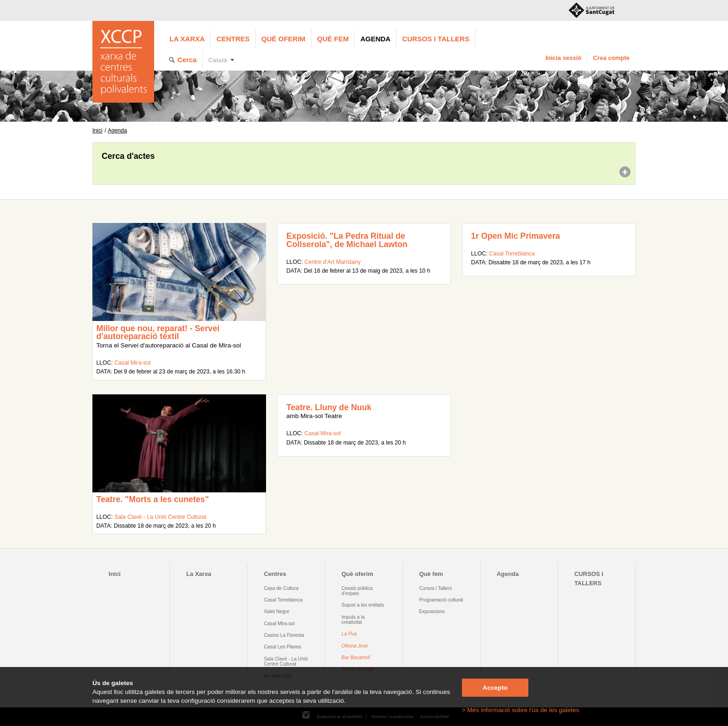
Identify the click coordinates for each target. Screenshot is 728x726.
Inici (97, 131)
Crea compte (611, 58)
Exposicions (432, 612)
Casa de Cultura (281, 588)
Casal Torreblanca (512, 254)
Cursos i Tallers (435, 588)
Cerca (187, 60)
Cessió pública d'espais (357, 591)
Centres (233, 39)
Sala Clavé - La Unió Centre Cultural (160, 517)
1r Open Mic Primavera (516, 236)
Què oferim (283, 39)
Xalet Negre (276, 612)
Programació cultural (441, 600)
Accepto (495, 688)
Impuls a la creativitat (353, 620)
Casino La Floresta (284, 635)
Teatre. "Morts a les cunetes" (152, 499)
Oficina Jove (355, 646)
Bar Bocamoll (356, 657)
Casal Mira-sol (132, 363)
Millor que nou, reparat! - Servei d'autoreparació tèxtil (158, 333)
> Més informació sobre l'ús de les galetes (521, 710)
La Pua (349, 634)
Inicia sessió (563, 58)
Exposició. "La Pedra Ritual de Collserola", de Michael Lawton (347, 240)
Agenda (375, 39)
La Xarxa (187, 39)
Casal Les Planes (282, 647)
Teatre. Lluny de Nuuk (329, 407)
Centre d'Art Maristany (333, 262)
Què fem (333, 39)
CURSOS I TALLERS (436, 39)
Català (218, 60)
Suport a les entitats (363, 605)
